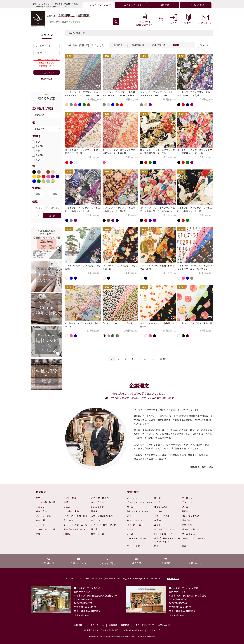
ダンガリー (187, 502)
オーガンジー (188, 498)
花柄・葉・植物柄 (100, 498)
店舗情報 (113, 625)
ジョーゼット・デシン (193, 529)
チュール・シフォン (164, 529)
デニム (67, 507)
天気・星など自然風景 (102, 516)
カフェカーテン (134, 520)
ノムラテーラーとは (95, 625)
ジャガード (187, 520)
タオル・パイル (162, 516)
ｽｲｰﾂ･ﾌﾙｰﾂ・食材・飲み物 (104, 525)
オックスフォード (163, 507)
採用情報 (125, 625)
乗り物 (94, 529)
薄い (38, 142)
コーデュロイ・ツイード (194, 538)
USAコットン (97, 507)
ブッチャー (132, 516)
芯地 (156, 546)
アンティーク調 (43, 516)
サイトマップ (154, 630)
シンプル (40, 525)
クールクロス (188, 534)
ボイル (130, 507)
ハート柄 (40, 520)
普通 (38, 151)
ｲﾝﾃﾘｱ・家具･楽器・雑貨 (75, 516)
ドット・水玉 (70, 498)
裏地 (184, 546)
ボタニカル (41, 511)
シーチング (132, 498)
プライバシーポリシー (133, 630)
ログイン (49, 73)
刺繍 (38, 534)
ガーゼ (157, 498)
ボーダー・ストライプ (74, 529)
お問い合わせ (164, 625)
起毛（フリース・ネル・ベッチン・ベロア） (167, 540)
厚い (38, 160)
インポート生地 (71, 511)
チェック (40, 507)
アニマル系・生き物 (46, 502)
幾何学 (94, 511)
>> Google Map (82, 615)
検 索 (52, 216)
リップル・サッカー (136, 538)
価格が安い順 (138, 45)
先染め (157, 520)
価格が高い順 (159, 45)
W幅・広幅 (187, 525)
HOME (71, 33)
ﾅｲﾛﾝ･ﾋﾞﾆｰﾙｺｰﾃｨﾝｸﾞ (163, 534)
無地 (38, 498)
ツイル (185, 507)
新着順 (176, 45)
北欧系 (67, 534)
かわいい (95, 520)
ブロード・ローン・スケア (140, 502)
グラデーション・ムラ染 (75, 525)
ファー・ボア (133, 546)
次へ (152, 359)
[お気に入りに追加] (98, 87)
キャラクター (97, 502)
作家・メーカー (99, 534)
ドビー (185, 511)
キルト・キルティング (137, 511)
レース (130, 534)
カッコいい (69, 520)
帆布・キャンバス (190, 516)
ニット (157, 525)
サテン (130, 529)
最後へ (164, 359)
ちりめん (159, 511)
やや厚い (40, 155)
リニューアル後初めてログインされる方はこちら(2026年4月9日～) (46, 63)
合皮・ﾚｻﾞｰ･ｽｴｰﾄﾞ (135, 525)
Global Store (173, 578)
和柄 (66, 502)
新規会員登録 (47, 79)
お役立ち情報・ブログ (143, 625)
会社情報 (78, 625)
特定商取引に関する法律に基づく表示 (102, 630)
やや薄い (40, 146)
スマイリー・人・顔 (46, 529)
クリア (36, 216)
